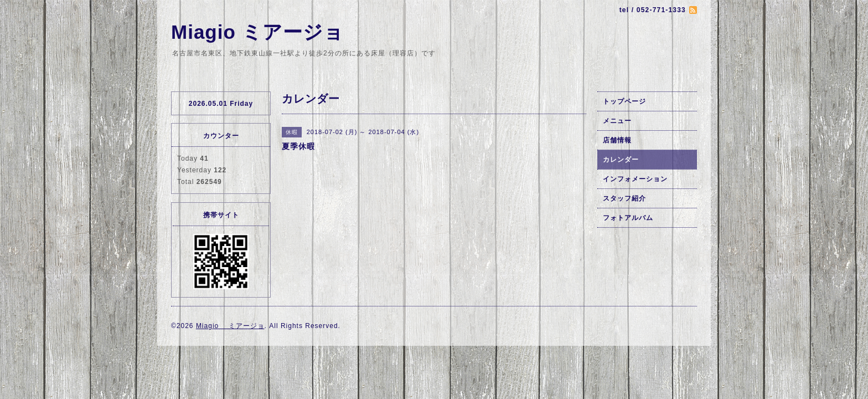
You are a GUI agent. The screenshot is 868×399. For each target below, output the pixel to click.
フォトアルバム (628, 218)
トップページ (624, 101)
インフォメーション (635, 179)
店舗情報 (617, 140)
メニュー (617, 121)
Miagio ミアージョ (257, 32)
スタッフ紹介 (624, 198)
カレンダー (621, 160)
